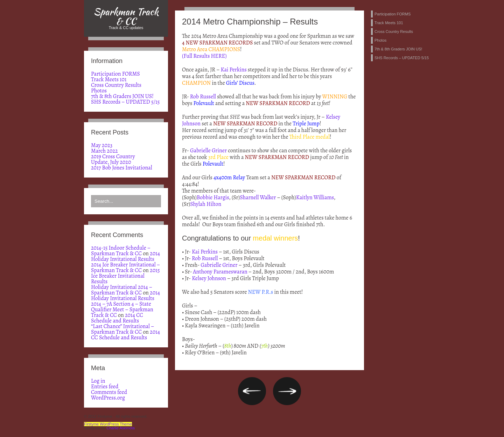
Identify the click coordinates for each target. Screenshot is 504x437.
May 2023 (102, 145)
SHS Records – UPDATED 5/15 (125, 102)
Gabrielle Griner (208, 151)
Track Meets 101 (109, 79)
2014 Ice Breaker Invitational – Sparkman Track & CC (125, 268)
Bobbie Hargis (213, 197)
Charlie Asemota (121, 428)
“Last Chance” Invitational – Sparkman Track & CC (122, 329)
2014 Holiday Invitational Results (125, 256)
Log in (98, 381)
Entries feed (105, 387)
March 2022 (104, 151)
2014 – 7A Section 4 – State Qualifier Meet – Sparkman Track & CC (122, 310)
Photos (99, 91)
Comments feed (109, 392)
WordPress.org (108, 398)
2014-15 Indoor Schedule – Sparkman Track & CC (121, 251)
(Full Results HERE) (204, 56)
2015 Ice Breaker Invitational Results (125, 276)
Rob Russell (203, 97)
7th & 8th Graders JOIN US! (122, 96)
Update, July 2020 (111, 162)
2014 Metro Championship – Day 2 (252, 391)
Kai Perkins (234, 70)
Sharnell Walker (258, 197)
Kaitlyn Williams (315, 197)
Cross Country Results (116, 85)
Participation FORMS (115, 74)
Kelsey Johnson (209, 278)
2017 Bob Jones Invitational (122, 168)
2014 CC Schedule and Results (117, 318)
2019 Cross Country (113, 157)
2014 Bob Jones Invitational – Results (287, 391)
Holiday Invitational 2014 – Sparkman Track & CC (122, 290)
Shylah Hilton (206, 204)
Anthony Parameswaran (220, 272)
